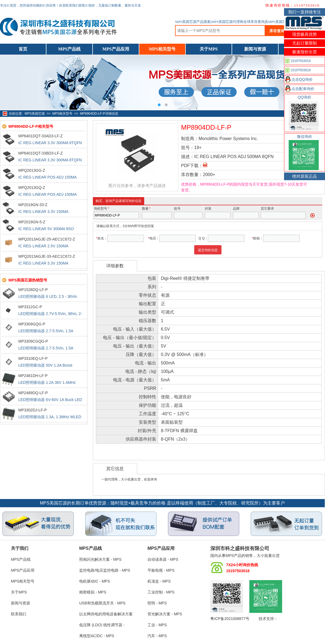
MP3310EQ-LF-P (33, 358)
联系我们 (19, 614)
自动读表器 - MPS (163, 559)
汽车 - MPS (157, 636)
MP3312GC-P (30, 307)
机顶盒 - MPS (159, 581)
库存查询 (277, 31)
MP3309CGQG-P (33, 341)
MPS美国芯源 (35, 114)
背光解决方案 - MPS (165, 614)
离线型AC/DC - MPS (97, 636)
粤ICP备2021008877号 (230, 619)
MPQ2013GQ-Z (32, 188)
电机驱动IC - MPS (95, 581)
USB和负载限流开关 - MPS (102, 603)
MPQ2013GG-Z (32, 170)
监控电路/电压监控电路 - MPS (105, 570)
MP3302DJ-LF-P (32, 410)
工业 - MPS (157, 625)
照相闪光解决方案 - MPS (100, 559)
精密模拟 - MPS (93, 592)
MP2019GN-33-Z (33, 205)
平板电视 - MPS (161, 570)
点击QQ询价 (302, 79)
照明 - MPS (157, 603)
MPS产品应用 (116, 49)
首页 (23, 49)
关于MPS (209, 49)
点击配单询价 (303, 89)
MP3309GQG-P (32, 324)
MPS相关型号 (162, 49)
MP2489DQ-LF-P (33, 393)
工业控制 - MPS (161, 592)
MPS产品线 (69, 49)
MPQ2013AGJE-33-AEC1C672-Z (47, 256)
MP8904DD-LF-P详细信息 (99, 114)
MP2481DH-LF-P (33, 376)
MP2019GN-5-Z (32, 222)
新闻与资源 (255, 49)
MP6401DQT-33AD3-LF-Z (41, 136)
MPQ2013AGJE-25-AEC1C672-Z (47, 239)
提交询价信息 (208, 250)
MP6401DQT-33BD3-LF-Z (41, 153)
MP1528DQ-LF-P (33, 290)
